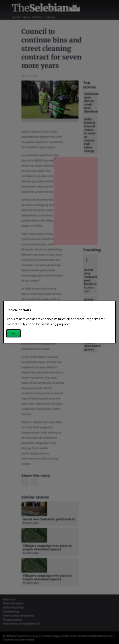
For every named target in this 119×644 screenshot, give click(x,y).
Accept (14, 333)
